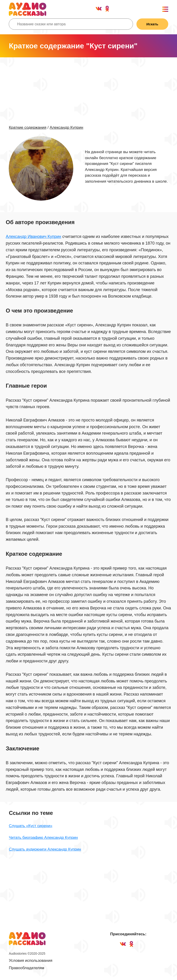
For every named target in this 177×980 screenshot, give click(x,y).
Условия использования (31, 961)
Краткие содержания (28, 127)
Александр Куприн (66, 127)
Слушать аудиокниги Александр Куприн (45, 849)
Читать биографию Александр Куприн (43, 838)
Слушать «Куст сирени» (31, 826)
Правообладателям (27, 968)
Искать (152, 24)
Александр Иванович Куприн (34, 237)
